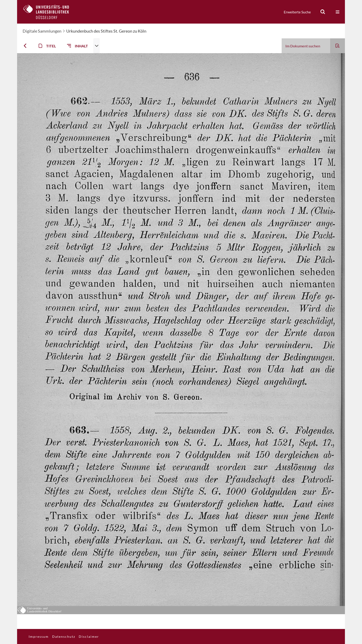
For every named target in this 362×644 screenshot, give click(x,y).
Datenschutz (64, 636)
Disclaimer (89, 636)
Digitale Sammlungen (42, 31)
